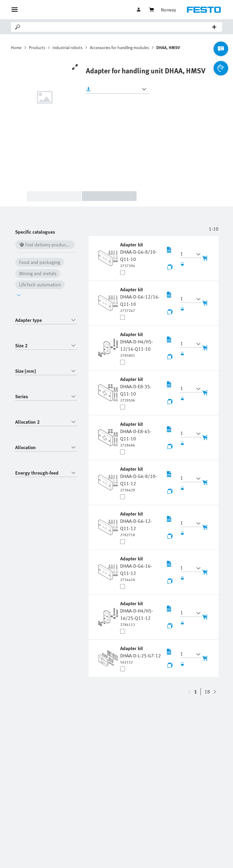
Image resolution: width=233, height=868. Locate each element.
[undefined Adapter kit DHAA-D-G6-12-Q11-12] (140, 524)
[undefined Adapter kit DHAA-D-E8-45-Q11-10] (140, 434)
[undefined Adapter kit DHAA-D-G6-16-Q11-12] (140, 569)
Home (16, 47)
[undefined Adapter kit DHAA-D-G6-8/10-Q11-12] (140, 479)
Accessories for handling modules (119, 47)
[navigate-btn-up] (215, 692)
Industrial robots (68, 47)
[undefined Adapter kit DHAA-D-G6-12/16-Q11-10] (140, 299)
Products (37, 47)
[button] (187, 254)
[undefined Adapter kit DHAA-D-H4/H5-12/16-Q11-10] (140, 344)
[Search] (118, 27)
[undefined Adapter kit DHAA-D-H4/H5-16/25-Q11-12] (140, 613)
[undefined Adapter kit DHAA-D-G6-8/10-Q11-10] (140, 255)
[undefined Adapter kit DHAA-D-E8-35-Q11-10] (140, 389)
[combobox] (46, 320)
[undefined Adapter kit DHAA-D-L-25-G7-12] (140, 655)
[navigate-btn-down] (189, 692)
